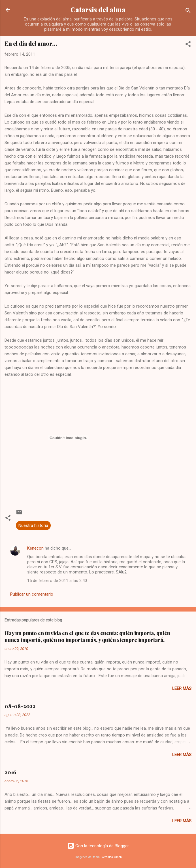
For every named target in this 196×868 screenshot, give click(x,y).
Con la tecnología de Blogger (98, 846)
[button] (188, 45)
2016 (10, 772)
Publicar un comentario (32, 594)
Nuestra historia (33, 525)
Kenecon (35, 548)
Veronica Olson (112, 857)
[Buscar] (188, 12)
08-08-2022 (20, 706)
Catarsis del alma (98, 10)
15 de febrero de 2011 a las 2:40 (57, 581)
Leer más (182, 688)
